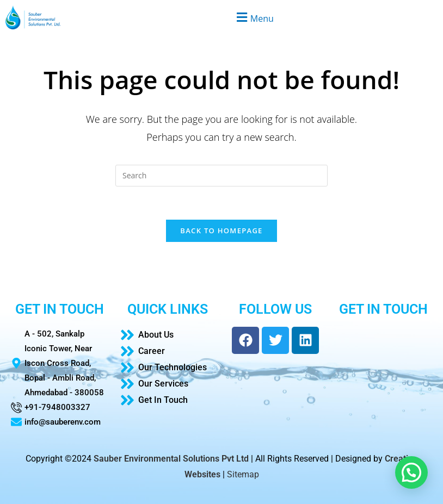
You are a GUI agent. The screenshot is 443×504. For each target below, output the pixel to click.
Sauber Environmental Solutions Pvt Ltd (171, 459)
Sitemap (243, 474)
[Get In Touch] (168, 400)
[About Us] (168, 335)
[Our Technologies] (168, 368)
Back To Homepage (221, 231)
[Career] (168, 351)
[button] (254, 17)
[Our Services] (168, 384)
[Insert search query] (221, 176)
